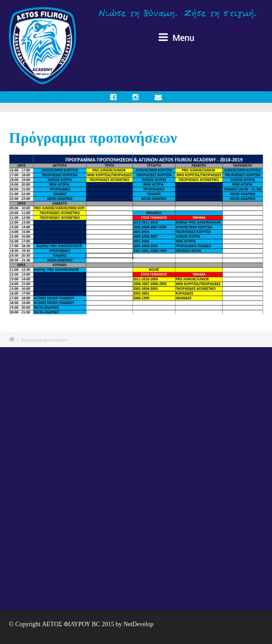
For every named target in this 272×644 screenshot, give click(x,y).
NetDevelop (139, 624)
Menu (176, 38)
